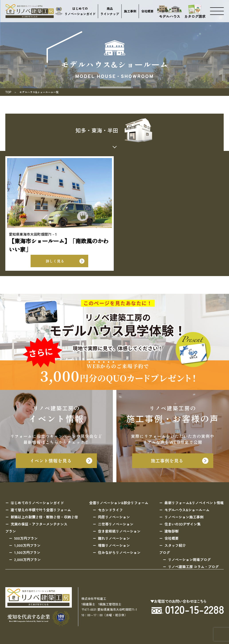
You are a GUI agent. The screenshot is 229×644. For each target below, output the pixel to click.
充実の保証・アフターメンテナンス (39, 524)
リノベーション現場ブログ (189, 559)
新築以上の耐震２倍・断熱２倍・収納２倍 (44, 517)
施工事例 (130, 11)
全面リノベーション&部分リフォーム (119, 503)
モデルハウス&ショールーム (187, 510)
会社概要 (147, 11)
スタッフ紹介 (175, 545)
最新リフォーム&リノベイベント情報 (194, 503)
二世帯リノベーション (116, 524)
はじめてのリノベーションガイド (80, 11)
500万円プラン (26, 538)
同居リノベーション (114, 517)
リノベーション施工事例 (184, 517)
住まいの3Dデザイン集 (183, 524)
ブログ (164, 552)
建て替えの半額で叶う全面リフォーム (41, 510)
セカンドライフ (110, 510)
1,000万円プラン (27, 545)
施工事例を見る (167, 461)
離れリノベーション (114, 538)
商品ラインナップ (110, 11)
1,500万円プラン (27, 552)
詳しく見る (55, 261)
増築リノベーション (114, 545)
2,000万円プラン (27, 559)
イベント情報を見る (51, 461)
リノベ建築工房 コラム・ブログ (193, 567)
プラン (11, 531)
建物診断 (172, 531)
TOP (8, 92)
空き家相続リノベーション (119, 531)
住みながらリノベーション (119, 552)
